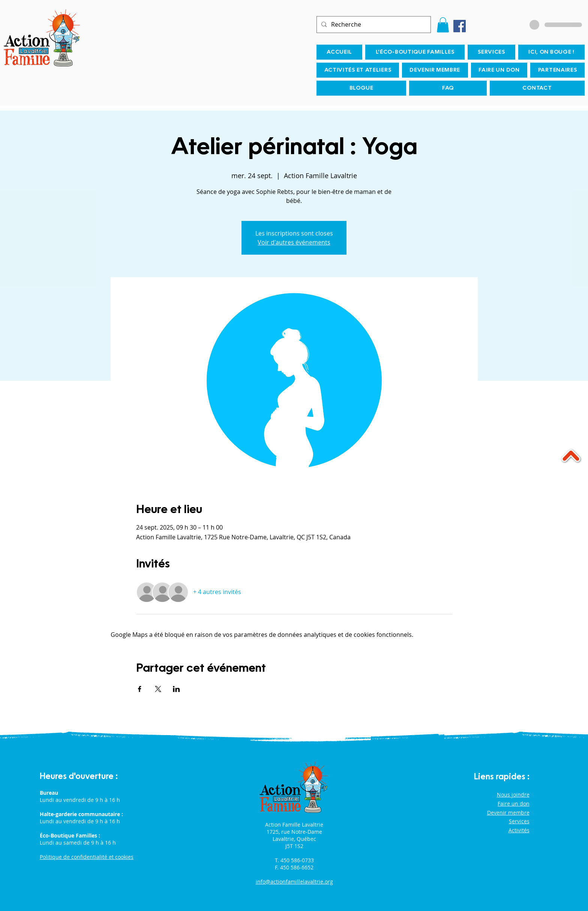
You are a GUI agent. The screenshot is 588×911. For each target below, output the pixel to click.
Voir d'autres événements (294, 242)
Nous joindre (513, 795)
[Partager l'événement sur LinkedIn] (176, 689)
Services (519, 821)
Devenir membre (508, 813)
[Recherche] (373, 25)
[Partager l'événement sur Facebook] (140, 689)
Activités (519, 830)
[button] (443, 25)
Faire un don (514, 804)
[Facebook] (460, 26)
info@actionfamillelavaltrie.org (294, 882)
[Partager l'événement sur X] (158, 689)
